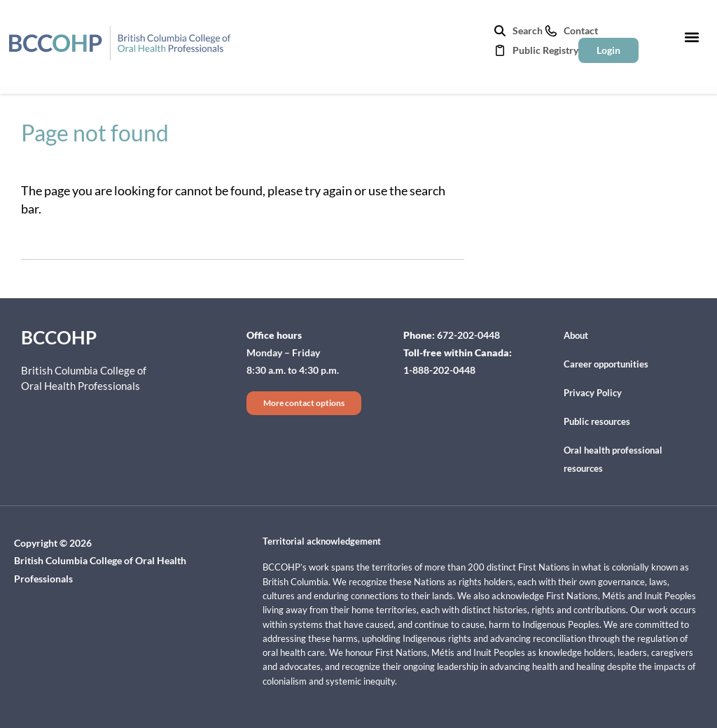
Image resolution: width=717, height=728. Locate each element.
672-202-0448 (468, 335)
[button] (691, 37)
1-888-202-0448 (439, 370)
